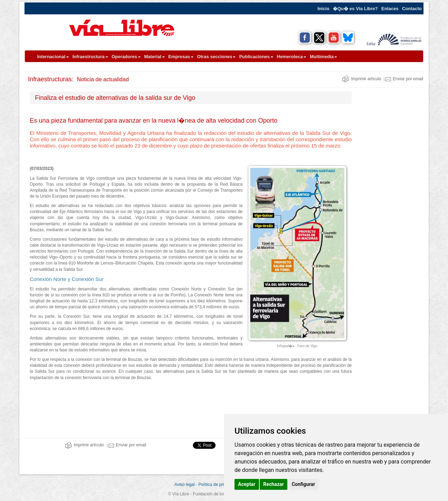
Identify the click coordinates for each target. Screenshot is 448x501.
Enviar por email (403, 79)
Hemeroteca (292, 57)
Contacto (412, 9)
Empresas (181, 57)
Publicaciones (256, 57)
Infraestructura (90, 57)
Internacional (53, 57)
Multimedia (323, 57)
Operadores (126, 57)
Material (155, 57)
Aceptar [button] (247, 484)
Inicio (323, 9)
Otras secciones (216, 57)
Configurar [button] (303, 484)
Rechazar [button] (274, 484)
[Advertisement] (390, 197)
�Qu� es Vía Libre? (355, 9)
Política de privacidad (218, 485)
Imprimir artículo (362, 79)
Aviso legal (184, 485)
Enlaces (390, 9)
